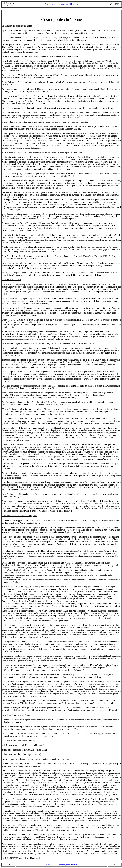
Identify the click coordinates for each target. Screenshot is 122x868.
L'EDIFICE (51, 865)
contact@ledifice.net (68, 865)
